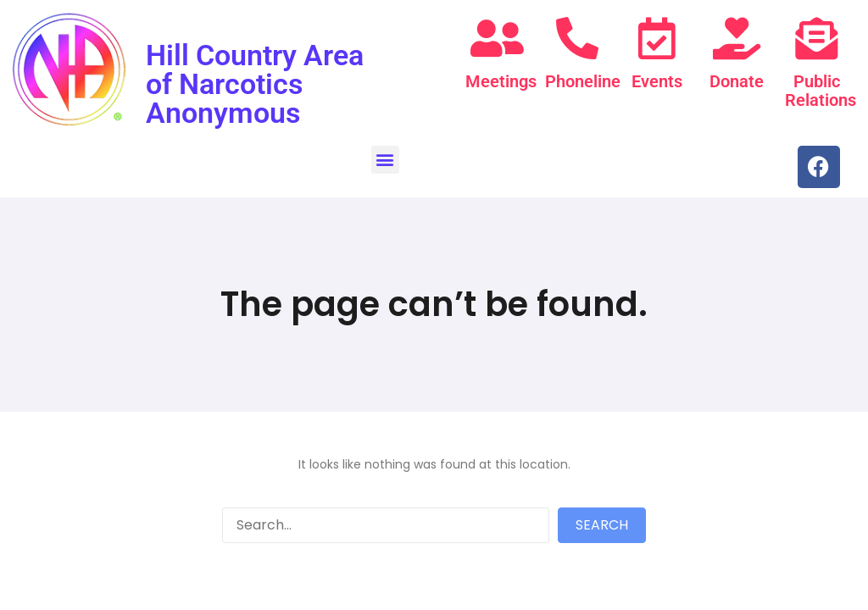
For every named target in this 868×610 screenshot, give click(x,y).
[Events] (657, 38)
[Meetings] (497, 38)
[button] (385, 160)
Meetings (501, 81)
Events (657, 81)
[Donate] (737, 38)
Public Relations (821, 91)
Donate (737, 81)
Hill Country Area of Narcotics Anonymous (255, 84)
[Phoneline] (577, 38)
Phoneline (583, 81)
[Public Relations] (816, 38)
